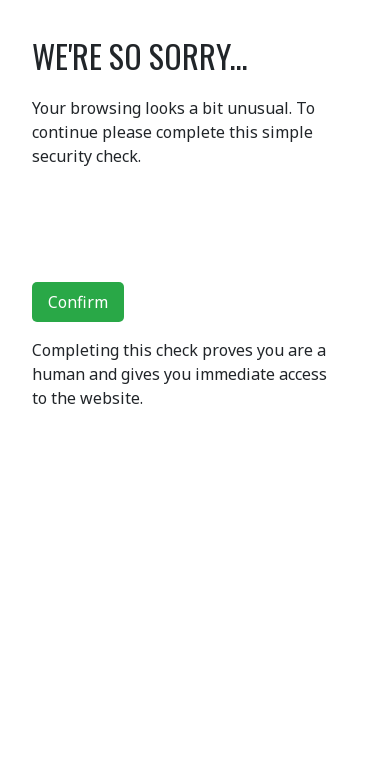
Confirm (78, 302)
